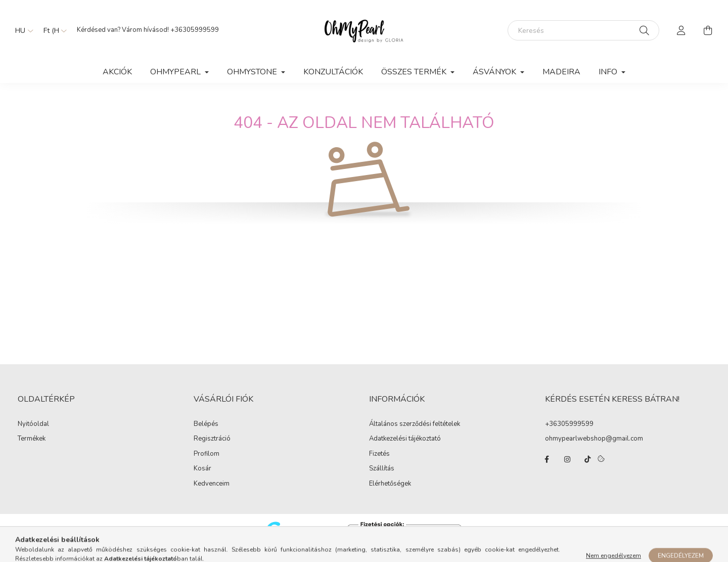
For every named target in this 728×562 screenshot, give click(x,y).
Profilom (207, 454)
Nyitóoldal (33, 424)
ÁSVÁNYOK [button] (495, 72)
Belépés (206, 424)
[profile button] (681, 30)
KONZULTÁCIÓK (333, 72)
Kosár (202, 469)
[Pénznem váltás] (53, 30)
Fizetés (379, 454)
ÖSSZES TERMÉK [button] (415, 72)
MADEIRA (561, 72)
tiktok (587, 459)
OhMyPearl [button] (176, 72)
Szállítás (382, 469)
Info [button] (609, 72)
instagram (567, 459)
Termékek (32, 439)
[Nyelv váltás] (22, 30)
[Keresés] (583, 30)
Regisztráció (212, 439)
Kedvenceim (212, 484)
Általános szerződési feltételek (415, 424)
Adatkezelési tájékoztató (405, 439)
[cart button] (708, 30)
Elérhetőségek (390, 484)
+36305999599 (195, 30)
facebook (547, 459)
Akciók (117, 72)
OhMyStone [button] (253, 72)
